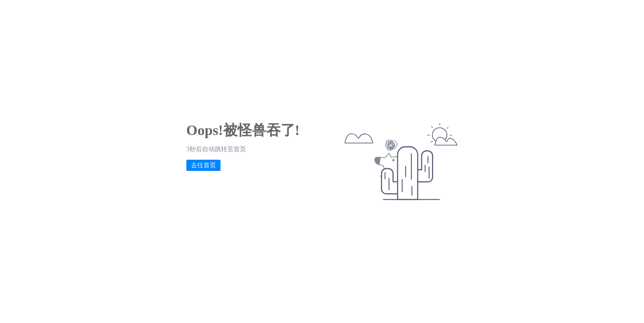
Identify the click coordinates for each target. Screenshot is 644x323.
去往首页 (203, 165)
